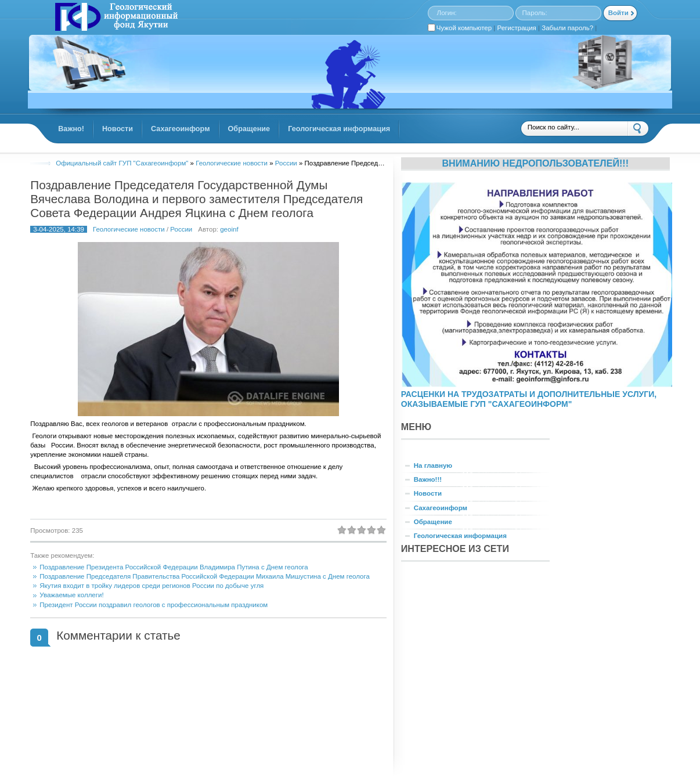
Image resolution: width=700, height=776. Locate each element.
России (181, 229)
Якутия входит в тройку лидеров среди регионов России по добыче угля (151, 586)
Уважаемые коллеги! (71, 595)
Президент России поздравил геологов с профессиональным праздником (154, 605)
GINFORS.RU (115, 18)
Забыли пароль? (567, 28)
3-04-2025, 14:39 (59, 229)
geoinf (229, 229)
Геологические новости (129, 229)
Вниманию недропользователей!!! (535, 163)
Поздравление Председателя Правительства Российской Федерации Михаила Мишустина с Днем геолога (205, 576)
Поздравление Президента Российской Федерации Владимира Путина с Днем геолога (174, 567)
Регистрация (517, 28)
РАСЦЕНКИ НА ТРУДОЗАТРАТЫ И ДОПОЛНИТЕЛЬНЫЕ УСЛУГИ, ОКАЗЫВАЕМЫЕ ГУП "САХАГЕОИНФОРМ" (529, 399)
